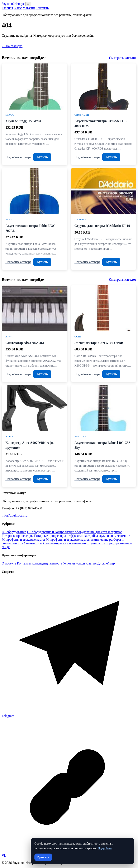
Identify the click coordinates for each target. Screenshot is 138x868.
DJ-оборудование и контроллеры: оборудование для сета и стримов (75, 532)
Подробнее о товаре (18, 157)
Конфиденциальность (47, 563)
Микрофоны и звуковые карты (23, 539)
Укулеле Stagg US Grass (23, 121)
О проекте (9, 563)
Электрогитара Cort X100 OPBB (99, 343)
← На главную (12, 46)
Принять (43, 857)
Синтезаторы (33, 543)
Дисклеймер (106, 563)
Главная (7, 8)
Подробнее (105, 848)
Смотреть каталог (123, 58)
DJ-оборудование (14, 532)
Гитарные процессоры (17, 536)
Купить (42, 157)
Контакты (42, 8)
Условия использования (80, 563)
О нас (18, 8)
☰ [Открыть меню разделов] (28, 4)
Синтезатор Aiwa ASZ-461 (25, 343)
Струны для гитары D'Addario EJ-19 (102, 226)
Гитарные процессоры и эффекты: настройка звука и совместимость (83, 536)
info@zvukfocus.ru (15, 515)
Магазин (29, 8)
